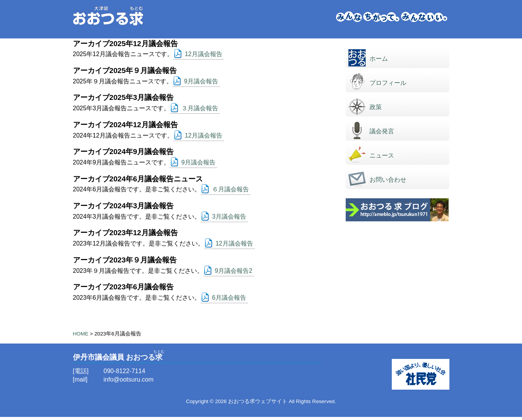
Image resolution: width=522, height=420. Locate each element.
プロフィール (388, 83)
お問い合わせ (388, 180)
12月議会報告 (204, 54)
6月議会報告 (229, 298)
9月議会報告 (201, 81)
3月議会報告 (229, 217)
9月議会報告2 (234, 271)
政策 (376, 107)
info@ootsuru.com (129, 379)
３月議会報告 (200, 108)
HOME (81, 334)
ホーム (379, 59)
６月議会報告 (230, 189)
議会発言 (382, 131)
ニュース (382, 155)
